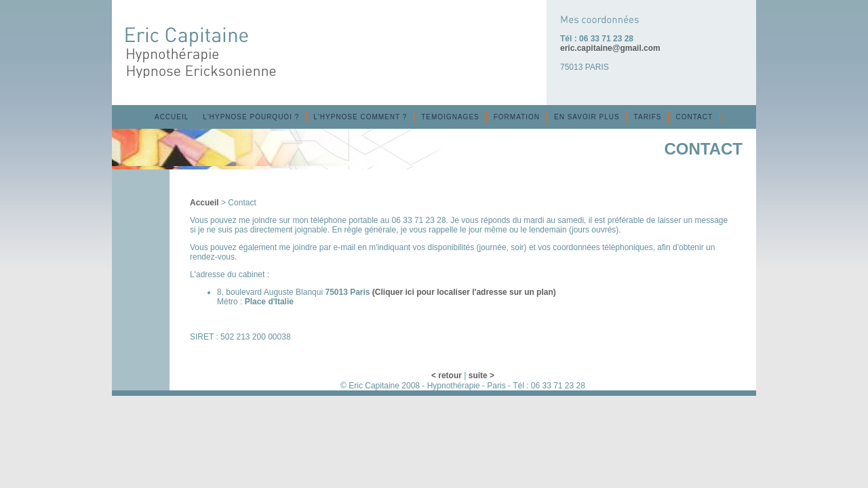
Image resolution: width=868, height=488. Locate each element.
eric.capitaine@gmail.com (610, 48)
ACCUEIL (172, 117)
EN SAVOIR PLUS (587, 117)
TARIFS (648, 117)
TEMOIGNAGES (450, 117)
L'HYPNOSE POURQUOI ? (251, 117)
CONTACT (694, 117)
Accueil (204, 203)
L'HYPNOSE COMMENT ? (360, 117)
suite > (481, 375)
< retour (447, 375)
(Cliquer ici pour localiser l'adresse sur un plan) (464, 292)
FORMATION (517, 117)
